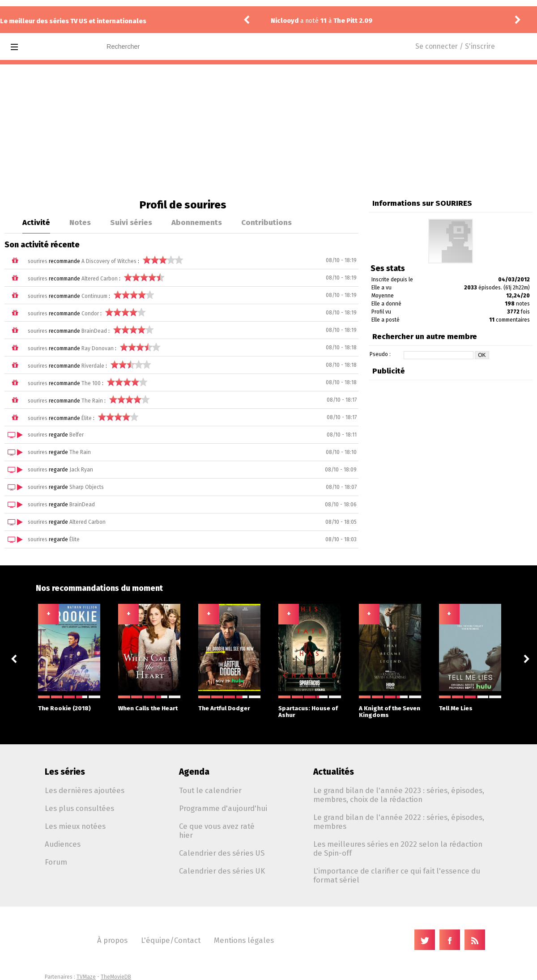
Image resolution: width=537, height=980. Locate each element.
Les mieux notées (75, 826)
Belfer (77, 435)
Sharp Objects (87, 487)
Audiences (63, 844)
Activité (36, 222)
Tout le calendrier (210, 790)
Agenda (194, 772)
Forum (56, 862)
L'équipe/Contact (171, 940)
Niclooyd (285, 21)
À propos (112, 940)
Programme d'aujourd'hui (223, 808)
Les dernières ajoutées (85, 790)
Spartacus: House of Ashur (309, 707)
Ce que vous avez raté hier (217, 831)
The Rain (92, 401)
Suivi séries (131, 222)
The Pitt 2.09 (353, 21)
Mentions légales (244, 940)
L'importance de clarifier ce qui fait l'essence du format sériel (397, 875)
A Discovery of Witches (109, 261)
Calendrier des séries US (222, 853)
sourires (38, 261)
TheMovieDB (116, 977)
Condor (90, 314)
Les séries (65, 772)
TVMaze (86, 977)
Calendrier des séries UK (222, 871)
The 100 (91, 383)
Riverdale (93, 366)
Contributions (266, 222)
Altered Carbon (100, 279)
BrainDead (94, 331)
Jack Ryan (81, 470)
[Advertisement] (268, 132)
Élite (87, 418)
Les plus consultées (79, 808)
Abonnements (197, 222)
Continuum (94, 296)
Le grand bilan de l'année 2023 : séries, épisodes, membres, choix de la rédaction (399, 795)
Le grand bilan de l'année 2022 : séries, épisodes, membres (399, 822)
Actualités (334, 772)
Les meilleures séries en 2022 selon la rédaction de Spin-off (398, 848)
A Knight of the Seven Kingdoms (390, 707)
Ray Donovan (98, 348)
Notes (80, 222)
